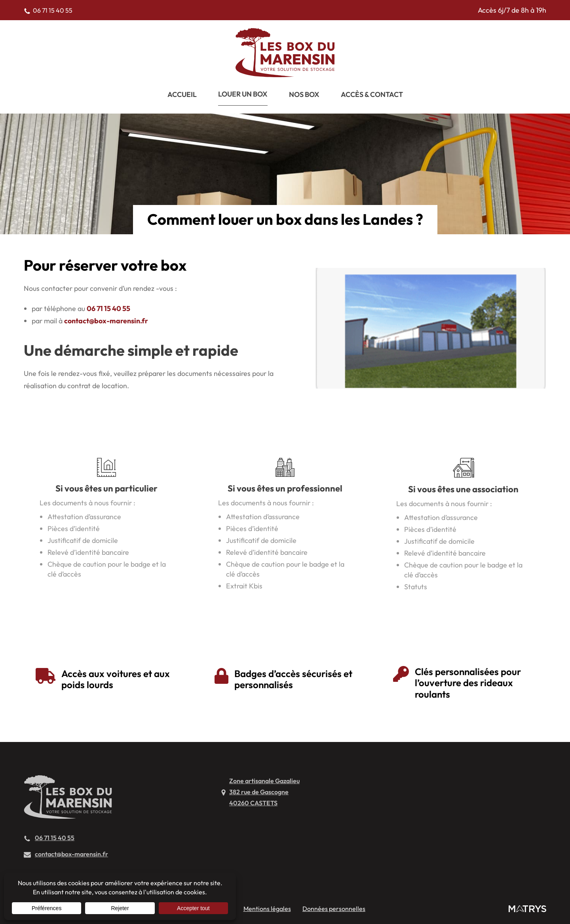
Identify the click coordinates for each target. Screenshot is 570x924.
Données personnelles (334, 909)
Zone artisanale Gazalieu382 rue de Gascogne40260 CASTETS (264, 792)
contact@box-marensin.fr (106, 321)
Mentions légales (267, 909)
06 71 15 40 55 (108, 308)
